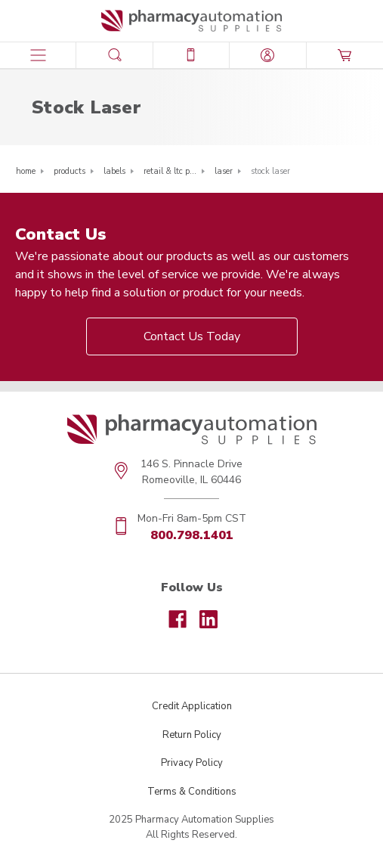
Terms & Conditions (192, 792)
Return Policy (192, 735)
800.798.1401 (192, 535)
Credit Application (192, 706)
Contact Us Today (192, 336)
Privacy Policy (192, 763)
